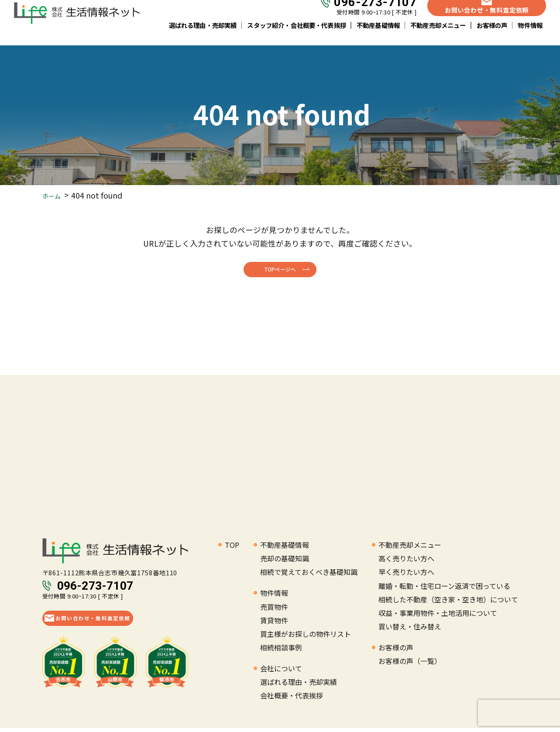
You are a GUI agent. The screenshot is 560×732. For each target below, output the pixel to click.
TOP (232, 548)
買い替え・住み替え (410, 630)
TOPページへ (280, 271)
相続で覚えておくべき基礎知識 (309, 576)
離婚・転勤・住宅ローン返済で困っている (444, 589)
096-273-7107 (375, 12)
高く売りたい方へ (406, 562)
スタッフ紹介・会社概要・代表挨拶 (297, 35)
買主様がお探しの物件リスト (306, 637)
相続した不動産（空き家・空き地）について (448, 603)
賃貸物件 (274, 624)
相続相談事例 (281, 651)
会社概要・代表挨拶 (292, 699)
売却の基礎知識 (285, 562)
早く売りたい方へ (406, 576)
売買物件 (274, 610)
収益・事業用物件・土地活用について (438, 616)
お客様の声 (492, 35)
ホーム (54, 195)
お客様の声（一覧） (410, 664)
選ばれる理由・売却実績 (203, 35)
